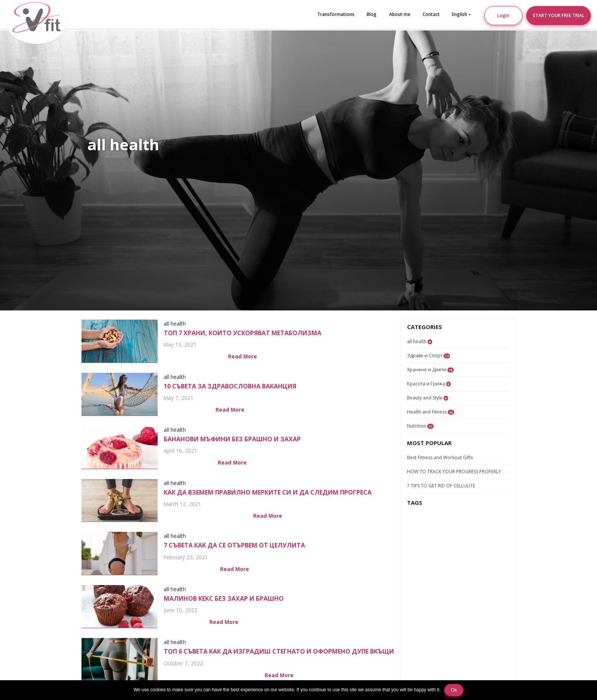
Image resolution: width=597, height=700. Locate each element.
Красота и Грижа (429, 384)
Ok (454, 690)
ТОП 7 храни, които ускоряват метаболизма (243, 333)
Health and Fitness (431, 412)
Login (503, 15)
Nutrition (420, 426)
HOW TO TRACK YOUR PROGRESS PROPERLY (454, 472)
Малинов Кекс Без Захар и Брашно (224, 598)
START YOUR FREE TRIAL (559, 15)
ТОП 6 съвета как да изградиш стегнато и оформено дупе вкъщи (279, 651)
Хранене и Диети (430, 370)
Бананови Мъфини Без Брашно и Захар (232, 439)
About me (400, 14)
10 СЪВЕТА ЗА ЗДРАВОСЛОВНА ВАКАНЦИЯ (230, 386)
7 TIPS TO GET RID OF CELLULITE (441, 486)
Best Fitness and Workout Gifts (440, 457)
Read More (243, 356)
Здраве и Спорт (429, 356)
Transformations (336, 14)
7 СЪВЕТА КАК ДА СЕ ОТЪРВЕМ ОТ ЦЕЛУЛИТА (234, 545)
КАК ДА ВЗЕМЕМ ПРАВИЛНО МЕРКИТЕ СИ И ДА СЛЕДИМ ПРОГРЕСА (268, 492)
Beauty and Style (428, 398)
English (460, 14)
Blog (372, 14)
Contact (431, 14)
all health (420, 341)
